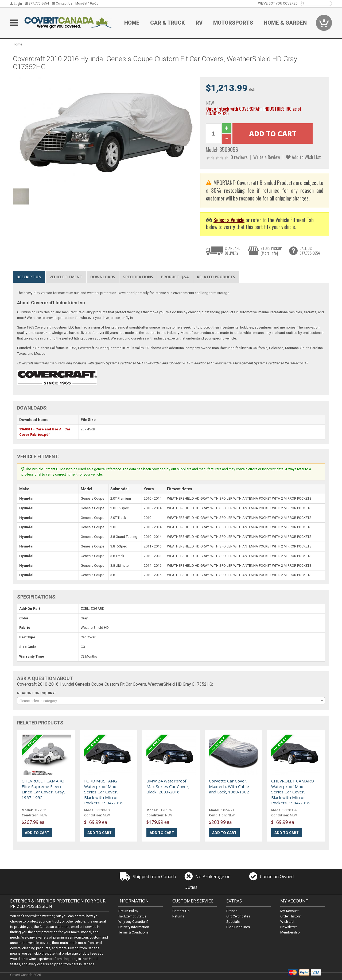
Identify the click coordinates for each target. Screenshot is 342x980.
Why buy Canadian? (133, 922)
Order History (290, 916)
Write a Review (267, 157)
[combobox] (171, 701)
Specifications (138, 277)
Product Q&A (175, 277)
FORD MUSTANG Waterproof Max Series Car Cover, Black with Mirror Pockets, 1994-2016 (103, 792)
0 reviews (239, 157)
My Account (289, 911)
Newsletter (289, 927)
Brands (232, 911)
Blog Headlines (238, 927)
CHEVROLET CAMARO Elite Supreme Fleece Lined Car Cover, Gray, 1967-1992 (43, 789)
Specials (233, 922)
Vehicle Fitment (66, 277)
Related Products (216, 277)
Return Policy (128, 911)
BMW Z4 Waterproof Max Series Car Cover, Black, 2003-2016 (168, 786)
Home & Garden (285, 23)
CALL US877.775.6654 (310, 251)
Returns (178, 916)
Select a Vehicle (229, 220)
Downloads (103, 277)
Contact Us (62, 3)
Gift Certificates (238, 916)
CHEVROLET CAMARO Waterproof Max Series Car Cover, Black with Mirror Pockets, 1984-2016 (293, 792)
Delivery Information (134, 927)
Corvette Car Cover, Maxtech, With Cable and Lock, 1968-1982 (229, 786)
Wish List (287, 922)
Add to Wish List (303, 157)
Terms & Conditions (133, 932)
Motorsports (233, 23)
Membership (290, 932)
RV (199, 23)
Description (29, 277)
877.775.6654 (37, 3)
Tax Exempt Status (132, 916)
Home (132, 23)
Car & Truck (168, 23)
